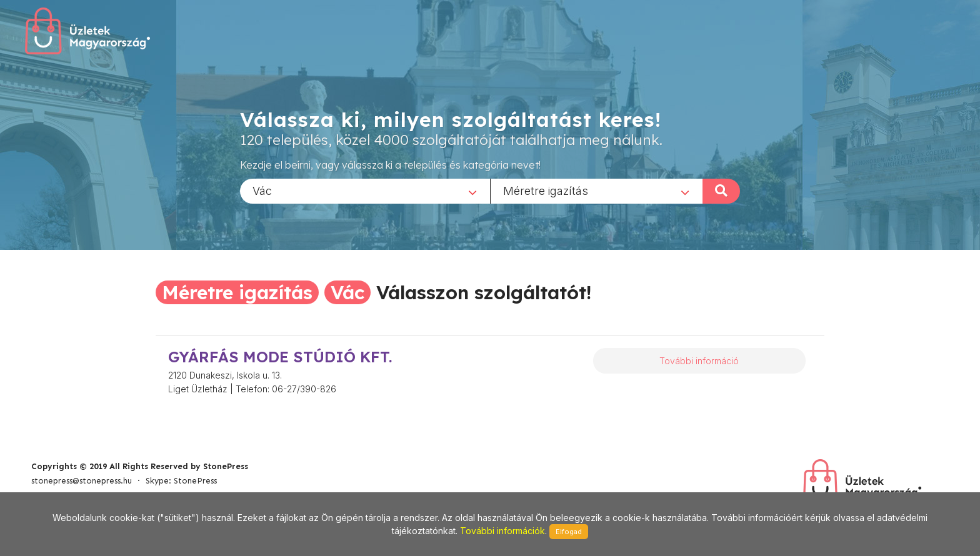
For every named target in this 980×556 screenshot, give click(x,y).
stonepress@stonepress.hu (82, 481)
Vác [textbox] (262, 190)
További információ (699, 361)
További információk (502, 531)
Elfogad (569, 532)
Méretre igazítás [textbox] (546, 190)
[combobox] (365, 191)
